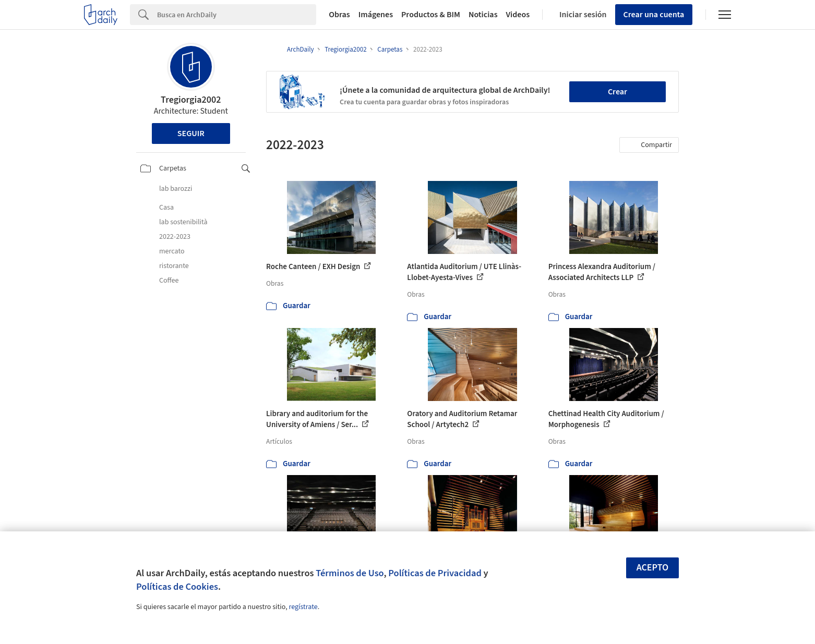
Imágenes (376, 15)
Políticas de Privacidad (435, 573)
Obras (339, 15)
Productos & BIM (431, 15)
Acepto (653, 568)
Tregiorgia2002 (191, 100)
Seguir (191, 133)
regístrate (303, 607)
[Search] (237, 15)
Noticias (483, 15)
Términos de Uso (350, 573)
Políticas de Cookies (177, 587)
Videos (518, 15)
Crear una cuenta (654, 15)
